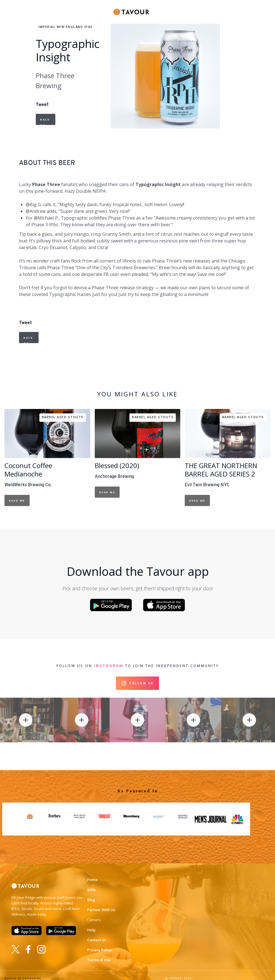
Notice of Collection (23, 972)
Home (93, 874)
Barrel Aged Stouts (63, 417)
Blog (91, 894)
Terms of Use (99, 954)
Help (91, 924)
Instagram (109, 660)
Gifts (91, 884)
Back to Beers (46, 121)
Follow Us (141, 677)
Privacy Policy (99, 944)
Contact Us (97, 934)
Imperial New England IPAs (66, 27)
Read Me (17, 501)
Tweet (42, 105)
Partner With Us (101, 904)
